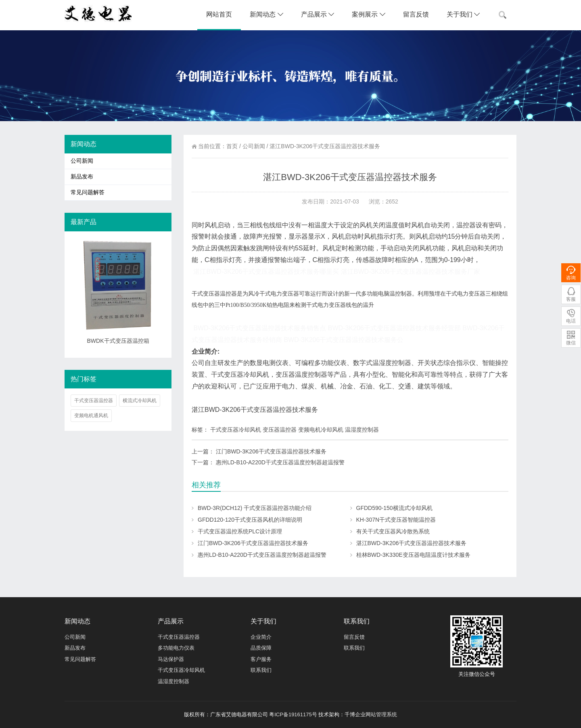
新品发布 (82, 177)
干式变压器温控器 (94, 401)
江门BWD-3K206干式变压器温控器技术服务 (271, 451)
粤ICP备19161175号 (293, 714)
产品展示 (318, 14)
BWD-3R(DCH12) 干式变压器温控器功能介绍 (255, 508)
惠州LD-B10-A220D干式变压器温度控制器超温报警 (280, 462)
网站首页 (219, 14)
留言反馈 (416, 14)
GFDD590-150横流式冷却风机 (394, 508)
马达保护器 (171, 659)
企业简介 (261, 637)
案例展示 (368, 14)
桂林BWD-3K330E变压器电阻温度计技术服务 (413, 555)
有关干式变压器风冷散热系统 (393, 531)
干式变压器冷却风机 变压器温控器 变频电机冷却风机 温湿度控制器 (295, 430)
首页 (232, 146)
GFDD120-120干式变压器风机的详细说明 (250, 520)
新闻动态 (266, 14)
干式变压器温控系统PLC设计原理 (240, 531)
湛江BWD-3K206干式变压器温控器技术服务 (412, 543)
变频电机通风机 (91, 415)
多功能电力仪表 (176, 648)
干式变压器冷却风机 (181, 670)
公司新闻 (254, 146)
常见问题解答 (88, 192)
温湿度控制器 (173, 681)
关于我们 (463, 14)
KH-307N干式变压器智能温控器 (396, 520)
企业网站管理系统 (376, 714)
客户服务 (261, 659)
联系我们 (261, 670)
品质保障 (261, 648)
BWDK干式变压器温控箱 (118, 341)
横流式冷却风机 (140, 401)
